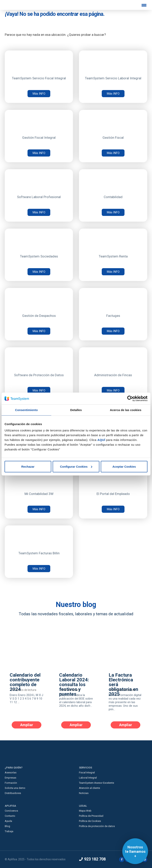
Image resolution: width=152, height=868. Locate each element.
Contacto (10, 816)
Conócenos (11, 811)
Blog (7, 826)
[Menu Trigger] (144, 5)
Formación (11, 783)
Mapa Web (85, 811)
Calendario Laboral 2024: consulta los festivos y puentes (74, 685)
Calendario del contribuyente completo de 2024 (25, 682)
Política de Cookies (90, 821)
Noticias (84, 793)
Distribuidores (13, 793)
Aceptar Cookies (124, 466)
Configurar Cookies (76, 466)
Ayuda (8, 821)
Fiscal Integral (87, 773)
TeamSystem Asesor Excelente (96, 783)
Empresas (10, 778)
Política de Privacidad (91, 816)
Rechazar (28, 466)
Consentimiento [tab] (26, 410)
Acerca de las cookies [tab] (126, 410)
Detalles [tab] (76, 410)
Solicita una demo (15, 788)
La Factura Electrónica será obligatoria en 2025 (123, 685)
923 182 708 (92, 859)
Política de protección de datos (97, 826)
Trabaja (9, 831)
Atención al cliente (89, 788)
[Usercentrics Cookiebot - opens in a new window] (130, 399)
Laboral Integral (88, 778)
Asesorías (11, 773)
